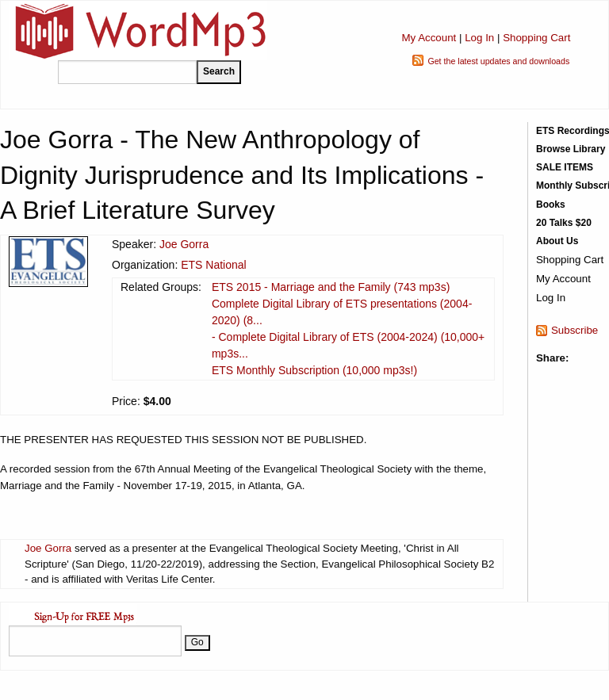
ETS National (213, 265)
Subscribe (575, 330)
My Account (429, 38)
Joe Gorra (184, 244)
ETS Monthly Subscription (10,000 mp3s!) (314, 370)
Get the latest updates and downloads (498, 61)
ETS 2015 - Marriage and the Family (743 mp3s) (331, 287)
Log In (479, 38)
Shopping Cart (536, 38)
